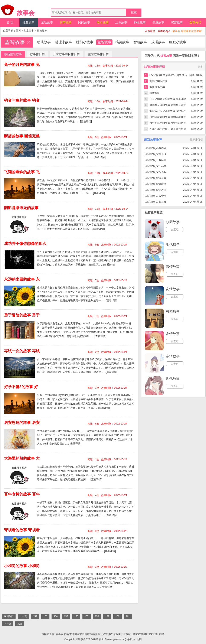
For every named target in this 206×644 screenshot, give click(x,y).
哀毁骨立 (161, 196)
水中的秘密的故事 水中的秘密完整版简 (168, 124)
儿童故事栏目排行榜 (66, 54)
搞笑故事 (122, 42)
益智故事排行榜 (98, 54)
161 (128, 616)
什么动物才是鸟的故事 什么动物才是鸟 (168, 100)
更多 (200, 67)
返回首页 (9, 616)
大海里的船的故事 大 (22, 458)
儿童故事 (29, 22)
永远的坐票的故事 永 (22, 279)
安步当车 (161, 172)
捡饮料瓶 (155, 93)
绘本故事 (103, 22)
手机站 (131, 639)
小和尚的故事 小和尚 (22, 566)
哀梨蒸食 (161, 202)
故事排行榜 (37, 54)
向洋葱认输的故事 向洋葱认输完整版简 (168, 106)
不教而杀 (161, 148)
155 (66, 616)
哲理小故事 (63, 42)
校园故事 (173, 222)
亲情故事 (173, 267)
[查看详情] (99, 86)
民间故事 (84, 22)
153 (45, 616)
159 (107, 616)
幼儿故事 (44, 42)
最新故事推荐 (153, 140)
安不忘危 (161, 166)
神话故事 (140, 22)
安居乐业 (161, 154)
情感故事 (158, 22)
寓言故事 (177, 22)
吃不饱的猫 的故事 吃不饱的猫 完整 (169, 76)
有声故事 (66, 22)
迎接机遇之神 (157, 87)
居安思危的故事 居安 (22, 423)
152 (35, 616)
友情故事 (173, 289)
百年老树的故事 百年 (22, 494)
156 (76, 616)
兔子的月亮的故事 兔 (22, 65)
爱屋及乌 (161, 178)
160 (117, 616)
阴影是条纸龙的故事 (21, 208)
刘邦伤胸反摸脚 (158, 81)
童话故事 (47, 22)
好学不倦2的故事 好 (21, 387)
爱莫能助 (161, 184)
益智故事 (42, 31)
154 (56, 616)
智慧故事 (140, 42)
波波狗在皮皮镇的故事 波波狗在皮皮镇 (168, 112)
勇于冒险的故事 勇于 (22, 315)
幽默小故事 (178, 42)
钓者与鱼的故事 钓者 (22, 100)
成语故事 (158, 42)
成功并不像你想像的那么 (25, 244)
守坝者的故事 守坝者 (22, 530)
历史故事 (121, 22)
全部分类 (195, 22)
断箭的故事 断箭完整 (22, 136)
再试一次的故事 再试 (22, 351)
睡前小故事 (85, 42)
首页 (18, 31)
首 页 (10, 22)
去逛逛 (175, 230)
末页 (20, 624)
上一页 (23, 616)
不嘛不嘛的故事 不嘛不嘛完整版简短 (168, 130)
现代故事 (173, 244)
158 (97, 616)
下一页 (8, 624)
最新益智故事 (13, 54)
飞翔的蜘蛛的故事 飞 (22, 172)
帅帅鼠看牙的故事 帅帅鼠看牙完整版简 (168, 118)
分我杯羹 (161, 160)
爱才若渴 (161, 190)
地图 (139, 639)
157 (86, 616)
